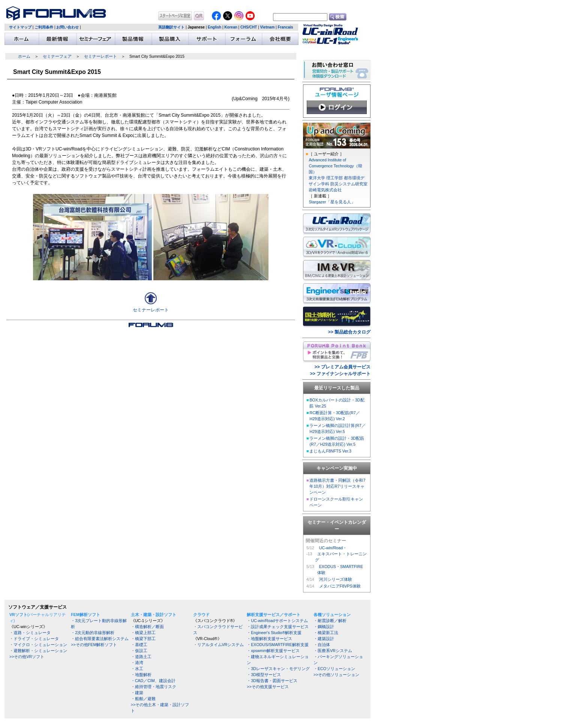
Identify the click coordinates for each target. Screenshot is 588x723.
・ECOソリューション (334, 669)
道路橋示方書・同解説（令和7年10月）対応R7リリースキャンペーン (337, 486)
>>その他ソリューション (336, 675)
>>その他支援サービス (268, 687)
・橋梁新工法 (326, 633)
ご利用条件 (44, 27)
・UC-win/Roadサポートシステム (277, 621)
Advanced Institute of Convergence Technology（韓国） (335, 166)
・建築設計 (324, 639)
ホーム (24, 56)
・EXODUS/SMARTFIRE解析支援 (277, 645)
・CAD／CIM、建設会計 (153, 681)
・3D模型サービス (264, 675)
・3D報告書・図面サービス (272, 681)
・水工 (137, 669)
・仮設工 (139, 651)
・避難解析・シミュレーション (38, 651)
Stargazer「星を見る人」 (332, 202)
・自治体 (322, 645)
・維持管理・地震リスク (154, 687)
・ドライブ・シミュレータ (34, 639)
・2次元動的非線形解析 (93, 633)
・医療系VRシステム (333, 651)
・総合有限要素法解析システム (100, 639)
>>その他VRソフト (27, 657)
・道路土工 (141, 657)
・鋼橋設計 (324, 627)
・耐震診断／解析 (330, 621)
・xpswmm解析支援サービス (273, 651)
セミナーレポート (100, 56)
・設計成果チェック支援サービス (278, 627)
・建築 (137, 693)
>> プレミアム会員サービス (343, 367)
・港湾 (137, 663)
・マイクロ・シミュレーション (38, 645)
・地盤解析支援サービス (269, 639)
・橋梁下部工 (143, 639)
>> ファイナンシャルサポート (340, 374)
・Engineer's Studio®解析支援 (274, 633)
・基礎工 (139, 645)
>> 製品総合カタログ (349, 332)
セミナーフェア (57, 56)
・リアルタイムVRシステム (219, 645)
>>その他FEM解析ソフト (94, 645)
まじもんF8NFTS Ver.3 (330, 451)
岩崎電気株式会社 (325, 190)
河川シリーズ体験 (336, 579)
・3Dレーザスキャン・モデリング (278, 669)
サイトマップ (20, 27)
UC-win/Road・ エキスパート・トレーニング (341, 554)
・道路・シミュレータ (30, 633)
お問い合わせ (67, 27)
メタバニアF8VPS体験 (340, 586)
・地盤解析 (141, 675)
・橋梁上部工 (143, 633)
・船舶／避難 (143, 699)
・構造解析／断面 (147, 627)
